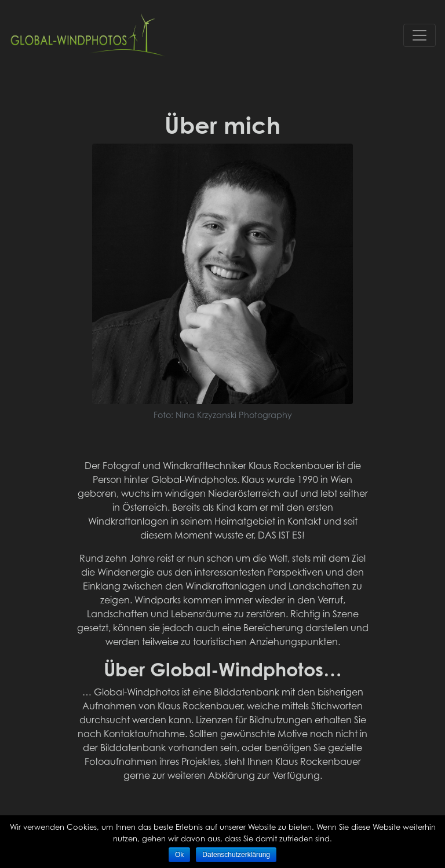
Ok (179, 855)
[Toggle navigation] (420, 35)
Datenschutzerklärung (236, 855)
